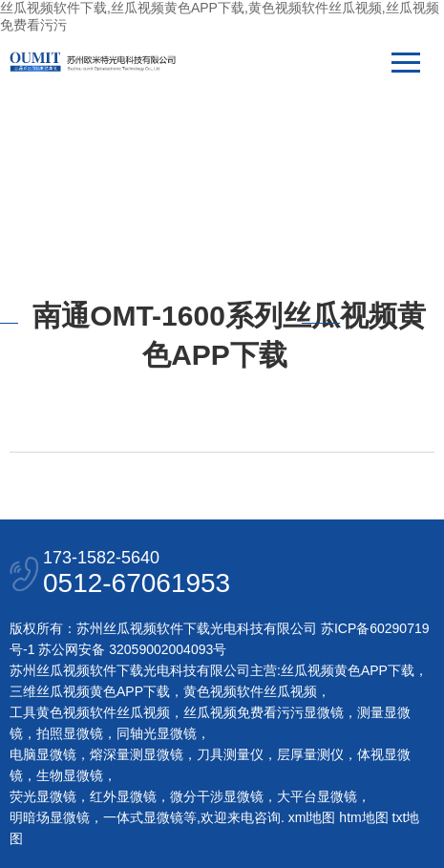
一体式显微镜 (143, 817)
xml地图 (312, 817)
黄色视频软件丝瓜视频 (250, 691)
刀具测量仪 (230, 754)
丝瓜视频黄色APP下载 (348, 670)
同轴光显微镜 (157, 733)
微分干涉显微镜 (217, 796)
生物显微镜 (70, 775)
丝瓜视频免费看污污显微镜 (264, 712)
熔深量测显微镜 (137, 754)
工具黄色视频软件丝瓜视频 (90, 712)
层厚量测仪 (310, 754)
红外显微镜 (123, 796)
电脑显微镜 (43, 754)
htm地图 (363, 817)
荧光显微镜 (43, 796)
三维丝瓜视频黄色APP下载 (90, 691)
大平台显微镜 (317, 796)
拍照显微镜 (70, 733)
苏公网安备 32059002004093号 (130, 649)
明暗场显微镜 (50, 817)
